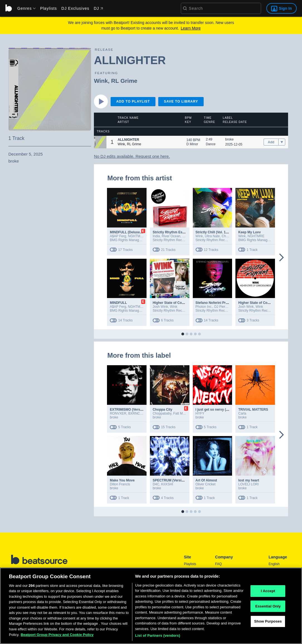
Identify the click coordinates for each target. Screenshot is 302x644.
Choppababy (162, 413)
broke (229, 139)
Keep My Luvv (249, 232)
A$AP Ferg (118, 236)
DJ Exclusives (75, 8)
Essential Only (268, 608)
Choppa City (163, 410)
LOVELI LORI (248, 484)
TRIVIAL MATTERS (253, 410)
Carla (242, 413)
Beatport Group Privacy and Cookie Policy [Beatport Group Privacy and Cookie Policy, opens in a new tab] (57, 636)
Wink (101, 81)
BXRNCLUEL (138, 413)
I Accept (268, 592)
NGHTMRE (136, 236)
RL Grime (124, 81)
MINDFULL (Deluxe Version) (132, 232)
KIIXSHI (167, 484)
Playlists (48, 8)
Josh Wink (160, 307)
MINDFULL (118, 303)
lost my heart (249, 480)
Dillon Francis (120, 484)
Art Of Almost (206, 480)
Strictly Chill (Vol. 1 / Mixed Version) (224, 232)
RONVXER (118, 413)
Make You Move (122, 480)
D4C (156, 484)
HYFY (200, 413)
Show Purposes (268, 623)
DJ (98, 8)
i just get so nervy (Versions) (218, 410)
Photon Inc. (204, 307)
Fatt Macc (181, 413)
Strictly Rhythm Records (171, 240)
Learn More (191, 28)
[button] (100, 142)
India (156, 236)
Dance (211, 144)
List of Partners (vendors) (158, 637)
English (274, 564)
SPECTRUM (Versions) (171, 480)
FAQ (218, 564)
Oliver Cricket (206, 484)
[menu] (25, 8)
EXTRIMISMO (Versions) (129, 410)
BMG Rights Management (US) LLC (136, 240)
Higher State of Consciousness (263, 303)
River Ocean (171, 236)
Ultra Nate (212, 236)
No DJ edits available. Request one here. (132, 156)
